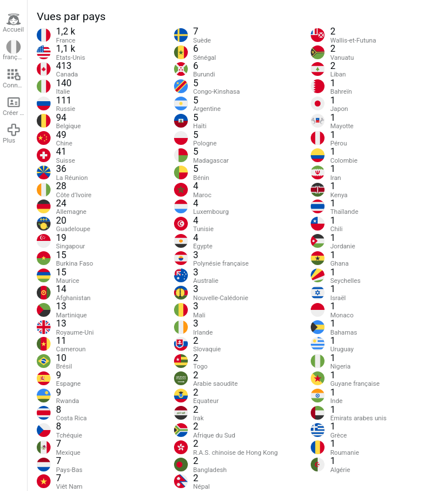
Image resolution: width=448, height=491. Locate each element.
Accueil (13, 23)
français (14, 51)
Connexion (15, 78)
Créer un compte (15, 106)
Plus (12, 133)
